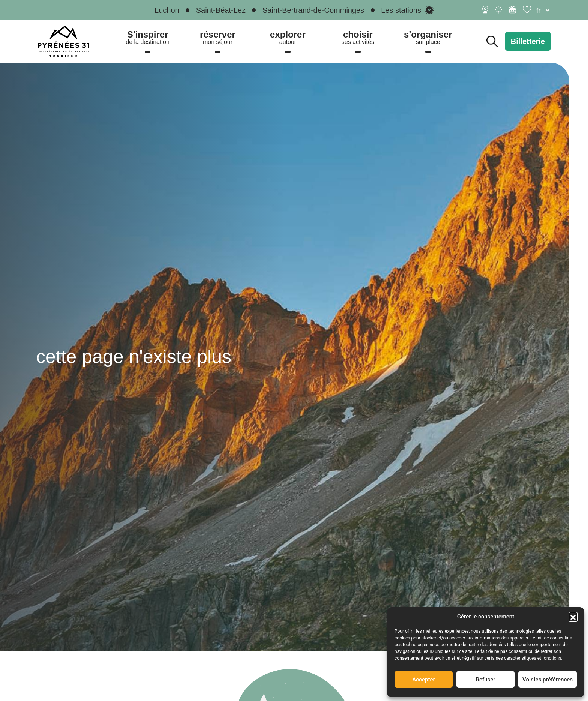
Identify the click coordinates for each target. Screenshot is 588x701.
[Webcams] (485, 9)
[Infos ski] (513, 9)
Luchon (167, 10)
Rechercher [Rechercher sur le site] (492, 41)
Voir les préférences (547, 680)
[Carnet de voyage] (527, 9)
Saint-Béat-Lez (221, 10)
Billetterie (528, 41)
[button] (573, 617)
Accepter (423, 680)
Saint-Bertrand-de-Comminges (313, 10)
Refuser (485, 680)
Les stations (401, 10)
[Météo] (499, 9)
